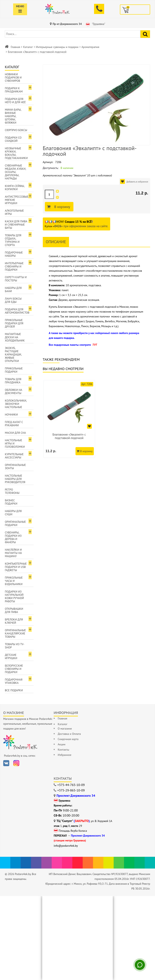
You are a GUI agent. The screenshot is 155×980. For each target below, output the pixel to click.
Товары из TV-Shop (15, 646)
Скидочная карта (68, 739)
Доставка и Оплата (69, 734)
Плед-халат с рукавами (14, 424)
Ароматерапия (90, 47)
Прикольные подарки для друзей (14, 323)
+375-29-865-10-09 (71, 790)
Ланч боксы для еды (13, 300)
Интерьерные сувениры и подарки (57, 47)
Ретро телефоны (12, 491)
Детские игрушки (11, 657)
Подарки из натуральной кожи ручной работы (14, 596)
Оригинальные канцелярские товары (15, 633)
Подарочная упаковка (14, 681)
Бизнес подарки (11, 502)
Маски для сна (15, 433)
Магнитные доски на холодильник (15, 337)
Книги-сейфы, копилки (15, 188)
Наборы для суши (13, 513)
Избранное (64, 755)
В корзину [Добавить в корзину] (62, 207)
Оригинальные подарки (15, 523)
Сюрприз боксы (16, 130)
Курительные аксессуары (14, 456)
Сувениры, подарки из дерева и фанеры (13, 537)
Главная (15, 47)
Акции (62, 744)
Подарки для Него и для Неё (15, 101)
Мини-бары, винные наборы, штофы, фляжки (13, 116)
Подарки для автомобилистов (17, 311)
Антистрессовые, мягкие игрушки (17, 200)
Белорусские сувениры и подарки (14, 669)
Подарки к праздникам (14, 90)
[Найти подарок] (145, 34)
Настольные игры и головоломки (15, 443)
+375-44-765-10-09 (71, 785)
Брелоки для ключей (14, 621)
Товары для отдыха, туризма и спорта (13, 240)
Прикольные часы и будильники (14, 581)
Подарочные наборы (14, 254)
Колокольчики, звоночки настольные (16, 404)
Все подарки (14, 690)
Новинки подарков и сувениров (13, 77)
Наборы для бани (13, 290)
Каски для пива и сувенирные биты (16, 225)
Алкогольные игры (14, 212)
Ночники (11, 415)
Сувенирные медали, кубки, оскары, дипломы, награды (15, 172)
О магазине (65, 729)
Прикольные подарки (14, 370)
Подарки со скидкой (13, 139)
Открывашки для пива (14, 610)
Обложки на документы (14, 391)
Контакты (63, 750)
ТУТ (95, 345)
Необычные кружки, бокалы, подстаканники (16, 153)
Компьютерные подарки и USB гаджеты (16, 567)
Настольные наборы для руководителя (15, 479)
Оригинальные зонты (15, 467)
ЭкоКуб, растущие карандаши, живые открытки (13, 354)
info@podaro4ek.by (66, 846)
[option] (69, 419)
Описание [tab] (56, 242)
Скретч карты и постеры (16, 279)
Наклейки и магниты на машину (13, 553)
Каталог (28, 47)
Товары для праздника (13, 381)
